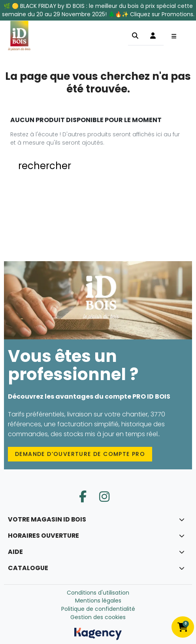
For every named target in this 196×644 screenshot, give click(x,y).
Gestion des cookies (98, 617)
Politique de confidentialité (98, 609)
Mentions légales (98, 601)
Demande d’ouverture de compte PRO (80, 454)
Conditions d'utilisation (98, 593)
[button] (135, 36)
